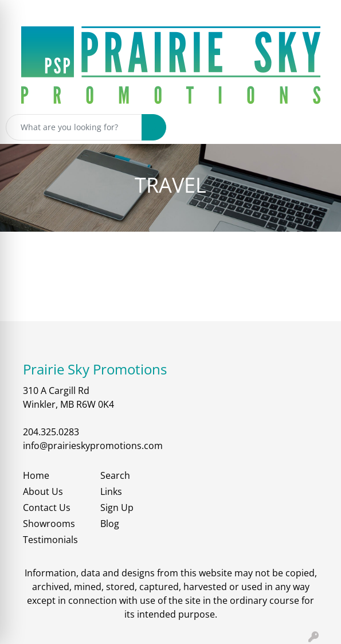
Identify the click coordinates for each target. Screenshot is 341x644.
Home (36, 475)
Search (115, 475)
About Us (43, 491)
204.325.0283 (51, 432)
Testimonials (50, 540)
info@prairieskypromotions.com (93, 446)
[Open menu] (318, 127)
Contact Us (47, 508)
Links (111, 491)
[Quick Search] (74, 127)
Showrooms (49, 524)
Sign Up (117, 508)
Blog (110, 524)
